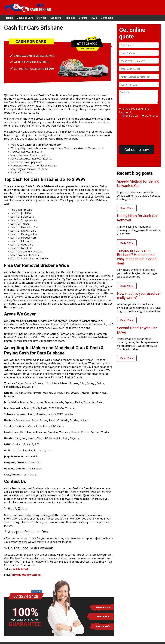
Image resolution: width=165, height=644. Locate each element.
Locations (56, 18)
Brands (83, 18)
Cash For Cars (25, 18)
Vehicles (70, 18)
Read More (127, 208)
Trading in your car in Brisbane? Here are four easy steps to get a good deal (137, 257)
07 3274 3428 (20, 569)
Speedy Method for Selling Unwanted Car (138, 184)
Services (42, 18)
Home (10, 18)
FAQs (94, 18)
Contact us (107, 18)
